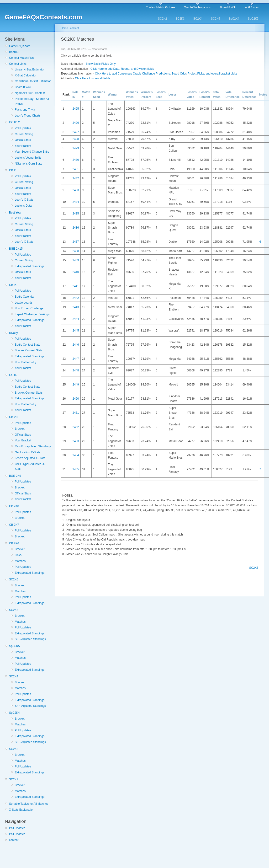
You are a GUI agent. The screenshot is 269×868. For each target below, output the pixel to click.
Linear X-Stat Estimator (30, 70)
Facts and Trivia (25, 110)
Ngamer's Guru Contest (30, 93)
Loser (172, 95)
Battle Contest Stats (27, 345)
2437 (76, 242)
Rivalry (13, 333)
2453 (76, 441)
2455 (76, 469)
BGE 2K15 (16, 249)
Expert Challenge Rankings (32, 314)
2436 (76, 228)
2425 (76, 109)
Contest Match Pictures (160, 7)
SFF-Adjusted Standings (30, 639)
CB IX (13, 285)
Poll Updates (23, 128)
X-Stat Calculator (26, 75)
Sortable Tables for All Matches (29, 804)
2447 (76, 359)
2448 (76, 370)
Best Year (15, 213)
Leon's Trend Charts (28, 116)
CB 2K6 (14, 543)
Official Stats (23, 140)
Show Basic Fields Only (100, 64)
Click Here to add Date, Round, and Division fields (122, 69)
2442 (76, 298)
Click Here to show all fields (92, 78)
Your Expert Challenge (29, 308)
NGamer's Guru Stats (28, 164)
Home (64, 28)
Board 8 (14, 52)
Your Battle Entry (26, 362)
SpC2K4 (234, 19)
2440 (76, 272)
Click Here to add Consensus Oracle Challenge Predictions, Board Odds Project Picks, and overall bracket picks (166, 74)
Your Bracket (23, 146)
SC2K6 (14, 579)
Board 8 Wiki (228, 7)
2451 (76, 413)
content (14, 840)
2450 (76, 399)
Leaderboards (24, 303)
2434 (76, 202)
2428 (76, 139)
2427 (76, 132)
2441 (76, 286)
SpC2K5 (253, 19)
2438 (76, 251)
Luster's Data (23, 206)
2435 (76, 214)
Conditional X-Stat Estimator (33, 81)
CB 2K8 (14, 506)
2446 (76, 345)
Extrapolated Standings (30, 266)
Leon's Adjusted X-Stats (30, 458)
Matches (20, 561)
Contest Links (18, 64)
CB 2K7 (14, 525)
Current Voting (24, 134)
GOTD (13, 375)
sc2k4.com (252, 7)
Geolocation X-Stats (28, 452)
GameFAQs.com (20, 46)
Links (18, 555)
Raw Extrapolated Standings (33, 446)
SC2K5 (216, 19)
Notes (263, 95)
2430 (76, 160)
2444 (76, 319)
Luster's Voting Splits (28, 158)
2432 (76, 178)
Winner (113, 95)
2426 (76, 123)
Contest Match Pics (21, 58)
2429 (76, 148)
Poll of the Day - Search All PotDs (32, 101)
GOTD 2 (14, 122)
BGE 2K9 (15, 476)
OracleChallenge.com (198, 7)
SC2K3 (180, 19)
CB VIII (14, 417)
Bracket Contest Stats (29, 350)
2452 (76, 427)
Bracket (20, 429)
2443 (76, 307)
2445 (76, 331)
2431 (76, 169)
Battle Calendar (25, 297)
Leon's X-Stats (24, 200)
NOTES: (68, 496)
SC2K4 (198, 19)
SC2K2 (162, 19)
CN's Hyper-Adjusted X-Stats (30, 466)
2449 (76, 385)
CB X (12, 170)
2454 (76, 455)
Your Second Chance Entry (32, 152)
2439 (76, 260)
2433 (76, 190)
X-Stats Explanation (22, 810)
